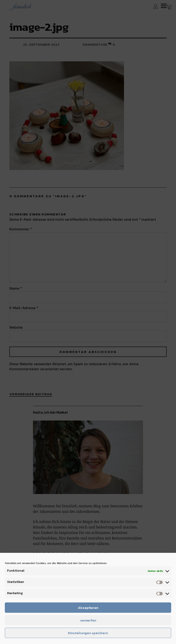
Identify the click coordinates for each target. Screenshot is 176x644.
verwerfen (88, 620)
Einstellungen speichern (88, 633)
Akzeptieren (88, 608)
